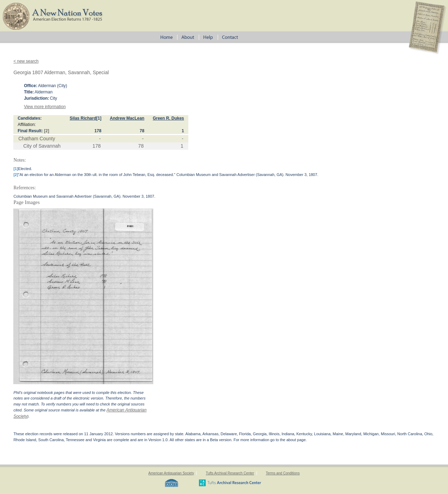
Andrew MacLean (127, 118)
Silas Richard (83, 118)
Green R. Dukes (168, 118)
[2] (47, 131)
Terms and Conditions (283, 473)
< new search (26, 61)
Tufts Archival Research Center (230, 473)
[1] (99, 118)
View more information (45, 107)
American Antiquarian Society (171, 473)
